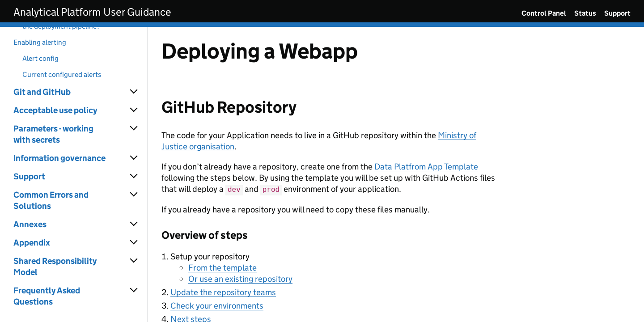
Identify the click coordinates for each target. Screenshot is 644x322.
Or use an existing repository (240, 278)
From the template (222, 267)
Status (585, 13)
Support (617, 13)
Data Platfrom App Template (426, 167)
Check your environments (217, 305)
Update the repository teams (223, 292)
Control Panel (544, 13)
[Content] (396, 174)
